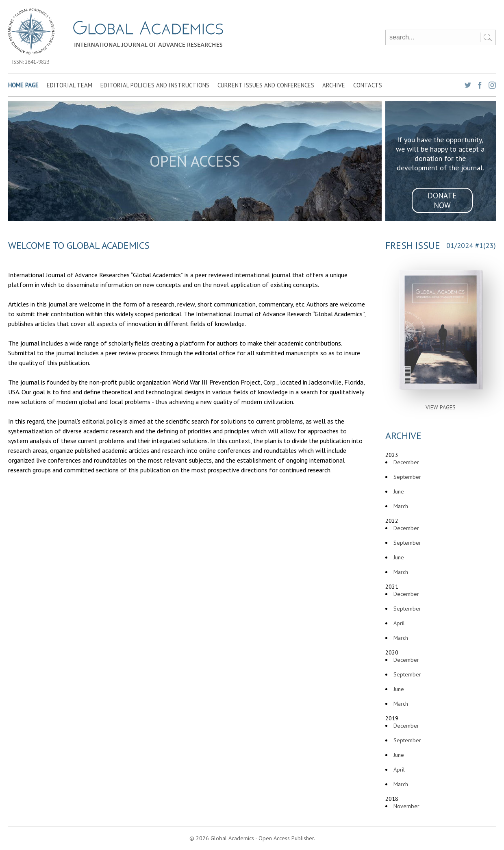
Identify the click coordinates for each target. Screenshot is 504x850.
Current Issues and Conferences (266, 85)
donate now (442, 200)
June (399, 491)
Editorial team (70, 85)
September (407, 477)
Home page (23, 85)
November (406, 806)
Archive (334, 85)
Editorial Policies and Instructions (155, 85)
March (401, 506)
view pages (441, 407)
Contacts (368, 85)
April (399, 623)
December (406, 462)
